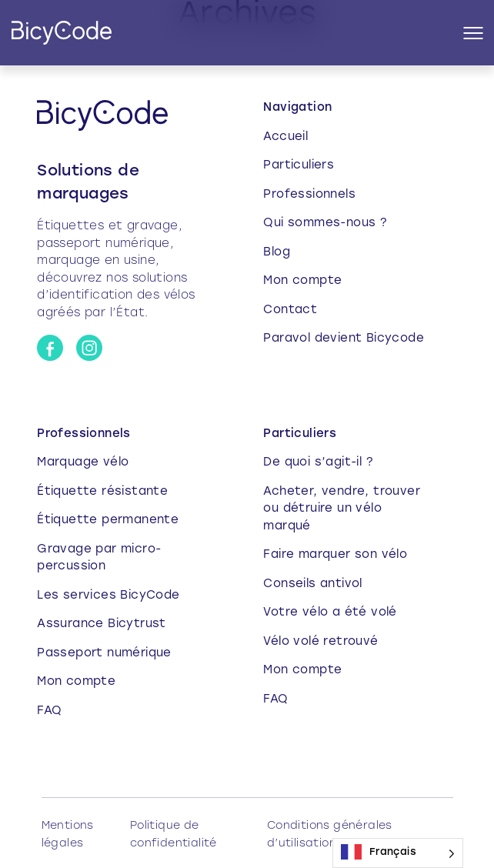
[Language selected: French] (398, 853)
